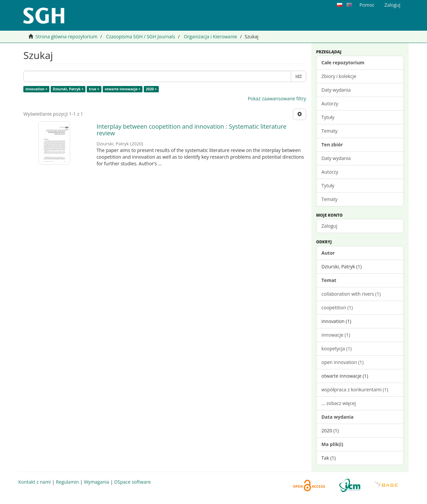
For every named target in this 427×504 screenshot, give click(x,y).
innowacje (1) (336, 335)
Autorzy (330, 103)
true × (94, 89)
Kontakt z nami (35, 482)
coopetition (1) (337, 307)
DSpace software (132, 482)
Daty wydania (336, 90)
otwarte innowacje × (123, 89)
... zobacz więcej (339, 403)
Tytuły (328, 117)
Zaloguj (329, 226)
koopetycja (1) (337, 348)
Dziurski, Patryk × (68, 89)
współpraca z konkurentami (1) (355, 389)
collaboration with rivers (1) (351, 294)
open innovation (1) (343, 362)
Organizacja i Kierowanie (210, 36)
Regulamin (67, 482)
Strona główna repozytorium (66, 36)
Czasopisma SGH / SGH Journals (141, 36)
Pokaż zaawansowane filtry (277, 98)
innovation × (36, 89)
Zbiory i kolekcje (339, 76)
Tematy (330, 131)
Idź (298, 76)
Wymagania (96, 482)
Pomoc (367, 5)
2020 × (151, 89)
